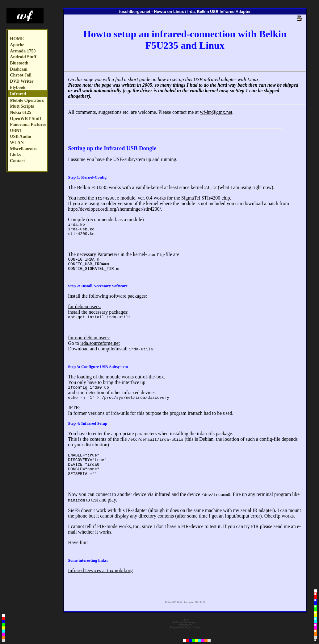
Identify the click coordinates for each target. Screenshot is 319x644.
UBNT (16, 130)
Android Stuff (23, 57)
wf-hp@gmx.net (216, 112)
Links (15, 155)
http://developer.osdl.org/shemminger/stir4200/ (114, 209)
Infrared (18, 94)
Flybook (18, 87)
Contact (17, 161)
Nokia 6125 (21, 112)
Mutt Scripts (22, 106)
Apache (17, 45)
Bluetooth (19, 63)
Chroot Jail (21, 75)
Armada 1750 (23, 51)
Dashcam (19, 69)
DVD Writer (22, 81)
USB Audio (20, 136)
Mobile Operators (27, 100)
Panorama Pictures (28, 124)
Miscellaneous (23, 149)
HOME (17, 39)
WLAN (17, 142)
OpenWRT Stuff (25, 118)
